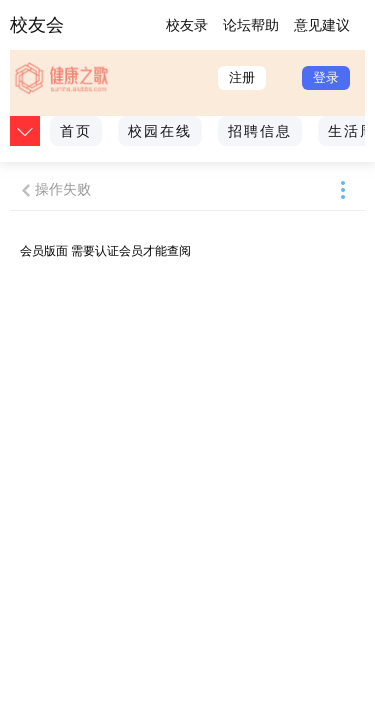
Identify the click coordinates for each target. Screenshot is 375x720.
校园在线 (160, 131)
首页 (76, 131)
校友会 (37, 25)
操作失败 (63, 189)
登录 (326, 77)
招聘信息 (260, 131)
